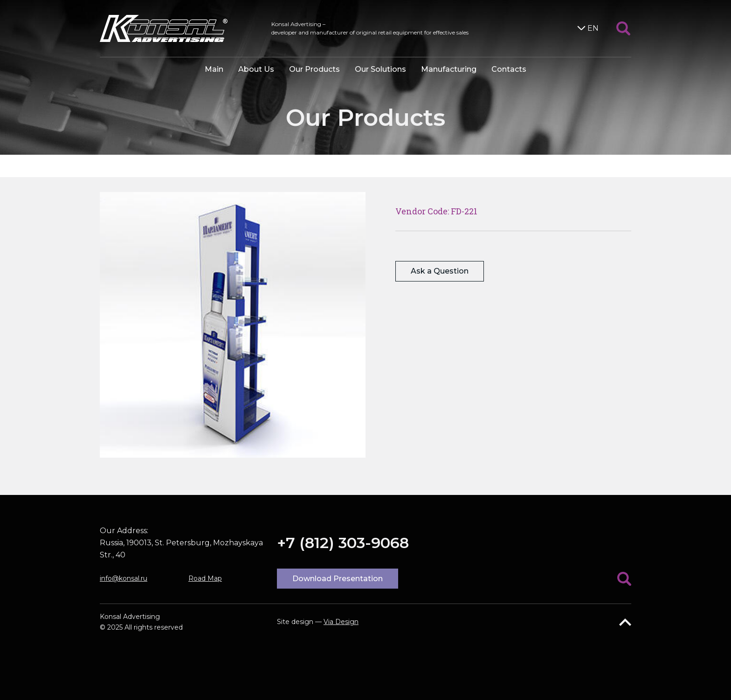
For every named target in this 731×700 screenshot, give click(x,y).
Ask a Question (440, 271)
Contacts (509, 69)
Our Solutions (380, 69)
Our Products (314, 69)
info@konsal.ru (124, 578)
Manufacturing (449, 69)
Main (214, 69)
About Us (256, 69)
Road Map (205, 578)
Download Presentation (338, 579)
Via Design (341, 622)
